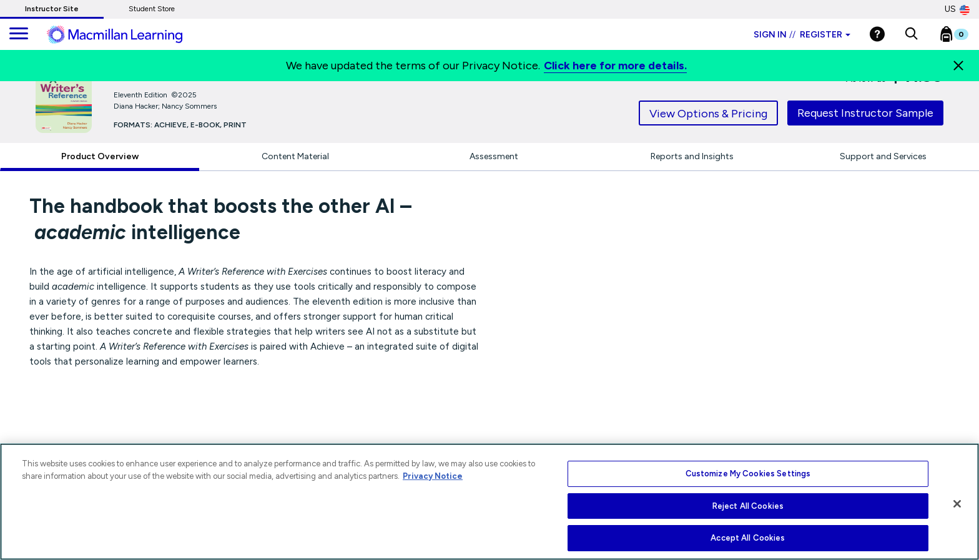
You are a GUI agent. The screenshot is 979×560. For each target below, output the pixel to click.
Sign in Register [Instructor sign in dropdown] (802, 35)
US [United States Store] (957, 9)
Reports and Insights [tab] (692, 156)
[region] (489, 502)
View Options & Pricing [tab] (708, 114)
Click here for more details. (615, 66)
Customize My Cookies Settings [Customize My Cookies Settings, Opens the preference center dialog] (748, 474)
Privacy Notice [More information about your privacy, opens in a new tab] (433, 476)
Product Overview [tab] (100, 156)
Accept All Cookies (748, 538)
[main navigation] (19, 34)
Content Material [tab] (295, 156)
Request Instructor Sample (865, 113)
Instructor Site (52, 9)
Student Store (152, 9)
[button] (911, 34)
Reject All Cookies (748, 506)
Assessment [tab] (494, 156)
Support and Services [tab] (883, 156)
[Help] (877, 34)
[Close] (958, 66)
